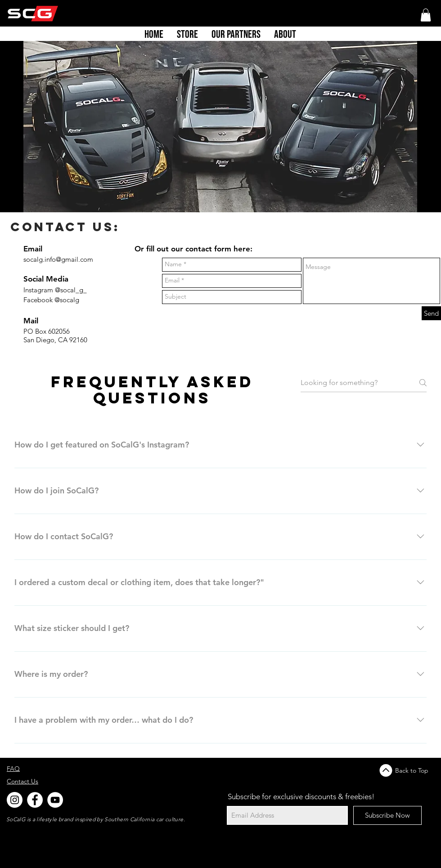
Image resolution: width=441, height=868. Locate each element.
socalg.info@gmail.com (58, 259)
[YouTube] (55, 800)
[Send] (431, 313)
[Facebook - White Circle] (35, 800)
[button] (426, 15)
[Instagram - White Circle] (15, 800)
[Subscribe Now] (387, 815)
